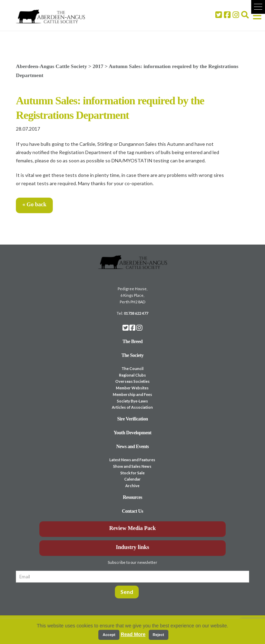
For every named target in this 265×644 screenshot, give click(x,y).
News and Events (133, 447)
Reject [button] (159, 635)
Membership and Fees (132, 394)
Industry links (133, 547)
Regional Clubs (132, 375)
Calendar (132, 479)
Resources (132, 497)
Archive (132, 486)
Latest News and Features (132, 460)
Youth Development (132, 433)
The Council (132, 368)
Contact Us (132, 511)
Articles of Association (132, 407)
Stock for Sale (132, 473)
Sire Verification (132, 419)
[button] (258, 7)
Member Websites (132, 388)
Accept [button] (109, 635)
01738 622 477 (136, 313)
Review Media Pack (132, 528)
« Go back (34, 204)
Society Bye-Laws (132, 401)
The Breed (132, 342)
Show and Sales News (132, 466)
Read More (133, 634)
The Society (132, 355)
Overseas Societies (132, 381)
